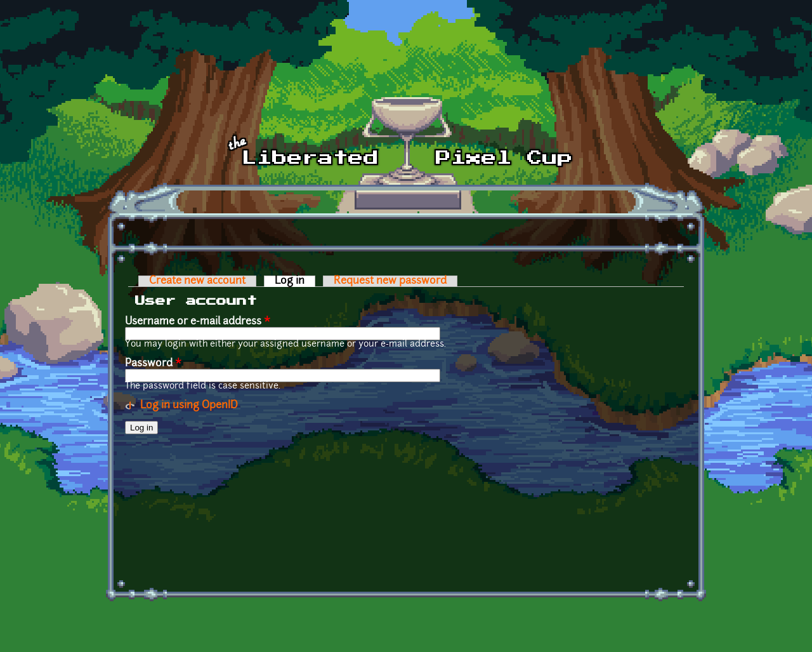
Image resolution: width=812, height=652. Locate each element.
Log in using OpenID (189, 406)
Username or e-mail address (198, 322)
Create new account (197, 281)
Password (153, 364)
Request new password (390, 281)
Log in (295, 281)
